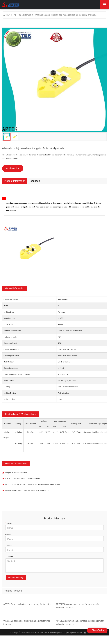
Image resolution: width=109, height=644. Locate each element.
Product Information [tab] (15, 181)
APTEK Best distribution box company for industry (27, 605)
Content (9, 556)
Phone (8, 534)
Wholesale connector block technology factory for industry (27, 623)
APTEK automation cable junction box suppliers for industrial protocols (80, 623)
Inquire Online (13, 168)
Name (8, 523)
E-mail (9, 545)
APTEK (7, 15)
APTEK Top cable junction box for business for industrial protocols (78, 607)
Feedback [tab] (34, 181)
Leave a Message (16, 577)
